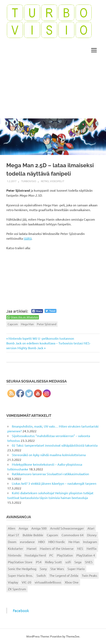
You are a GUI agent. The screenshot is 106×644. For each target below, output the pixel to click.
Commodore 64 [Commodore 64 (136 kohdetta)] (73, 535)
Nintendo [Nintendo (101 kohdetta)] (15, 555)
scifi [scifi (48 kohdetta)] (68, 562)
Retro (45, 181)
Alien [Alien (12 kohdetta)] (12, 528)
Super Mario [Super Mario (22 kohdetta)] (76, 569)
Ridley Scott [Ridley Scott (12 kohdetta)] (53, 562)
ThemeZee (73, 636)
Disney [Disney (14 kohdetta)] (92, 535)
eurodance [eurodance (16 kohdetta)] (27, 542)
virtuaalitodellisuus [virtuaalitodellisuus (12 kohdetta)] (48, 582)
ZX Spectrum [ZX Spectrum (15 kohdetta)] (17, 589)
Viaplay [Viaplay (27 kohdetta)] (13, 582)
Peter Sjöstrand (47, 324)
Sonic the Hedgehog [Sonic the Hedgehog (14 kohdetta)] (22, 569)
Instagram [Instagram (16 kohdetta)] (90, 542)
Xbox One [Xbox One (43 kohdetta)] (72, 582)
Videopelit (57, 181)
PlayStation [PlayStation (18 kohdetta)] (65, 555)
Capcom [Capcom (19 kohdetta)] (52, 535)
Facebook (21, 610)
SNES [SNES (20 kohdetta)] (89, 562)
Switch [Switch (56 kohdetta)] (41, 575)
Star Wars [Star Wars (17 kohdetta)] (57, 569)
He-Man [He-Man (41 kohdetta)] (74, 542)
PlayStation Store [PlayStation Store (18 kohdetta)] (20, 562)
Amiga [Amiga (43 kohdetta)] (23, 528)
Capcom (13, 324)
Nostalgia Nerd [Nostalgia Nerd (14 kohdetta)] (35, 555)
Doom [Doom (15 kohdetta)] (12, 542)
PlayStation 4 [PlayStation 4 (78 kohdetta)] (86, 555)
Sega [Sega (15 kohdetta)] (78, 562)
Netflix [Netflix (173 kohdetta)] (92, 548)
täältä (28, 238)
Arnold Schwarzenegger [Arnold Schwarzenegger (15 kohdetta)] (67, 528)
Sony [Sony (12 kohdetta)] (43, 569)
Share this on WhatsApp (24, 317)
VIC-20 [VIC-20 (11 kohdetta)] (26, 582)
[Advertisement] (53, 89)
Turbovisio (29, 181)
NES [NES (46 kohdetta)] (80, 548)
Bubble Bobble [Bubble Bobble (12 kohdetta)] (33, 535)
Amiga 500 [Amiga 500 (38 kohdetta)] (39, 528)
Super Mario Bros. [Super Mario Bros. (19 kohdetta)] (20, 575)
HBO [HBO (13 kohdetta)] (42, 542)
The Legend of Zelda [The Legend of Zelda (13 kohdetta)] (64, 575)
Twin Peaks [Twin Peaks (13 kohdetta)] (89, 575)
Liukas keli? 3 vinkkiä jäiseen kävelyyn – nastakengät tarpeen (54, 483)
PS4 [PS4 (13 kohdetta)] (39, 562)
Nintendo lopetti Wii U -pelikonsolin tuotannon (41, 338)
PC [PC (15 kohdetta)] (51, 555)
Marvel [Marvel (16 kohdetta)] (31, 548)
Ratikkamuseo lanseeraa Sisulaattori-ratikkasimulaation (50, 474)
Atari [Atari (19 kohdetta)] (91, 528)
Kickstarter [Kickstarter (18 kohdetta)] (15, 548)
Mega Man (27, 324)
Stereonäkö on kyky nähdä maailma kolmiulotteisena (49, 455)
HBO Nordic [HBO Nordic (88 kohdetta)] (57, 542)
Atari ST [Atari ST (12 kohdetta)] (14, 535)
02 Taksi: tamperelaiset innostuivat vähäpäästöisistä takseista (55, 445)
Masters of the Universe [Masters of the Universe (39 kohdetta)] (57, 548)
